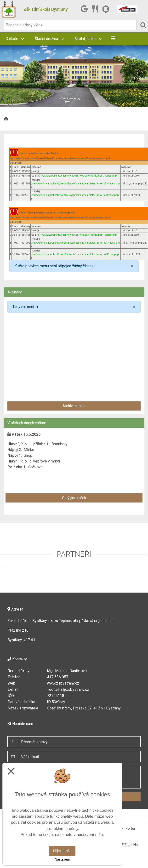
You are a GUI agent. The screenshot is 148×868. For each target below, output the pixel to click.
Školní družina (49, 39)
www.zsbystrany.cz (63, 683)
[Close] (132, 266)
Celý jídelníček (74, 498)
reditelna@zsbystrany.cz (68, 689)
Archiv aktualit (74, 406)
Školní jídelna (88, 39)
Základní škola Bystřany (46, 9)
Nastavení (62, 859)
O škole (15, 39)
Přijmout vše (62, 851)
